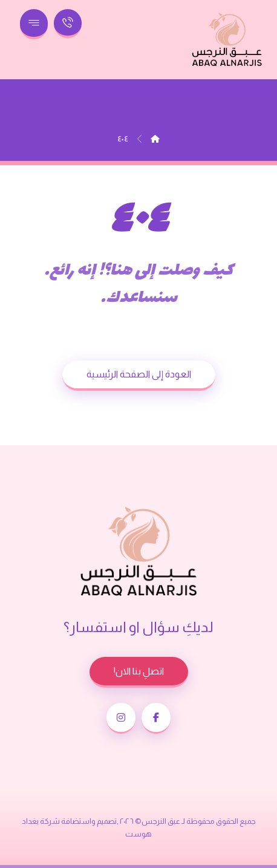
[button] (156, 718)
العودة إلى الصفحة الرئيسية (139, 374)
